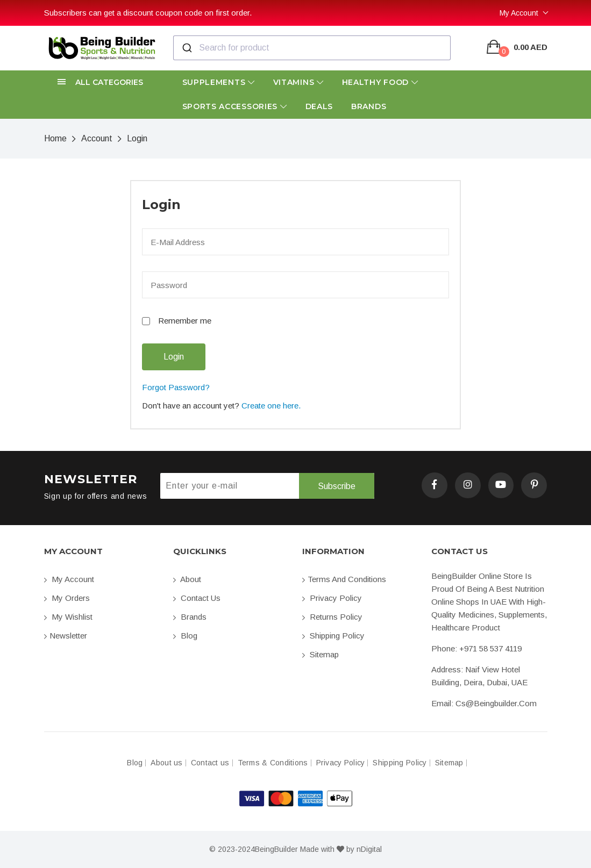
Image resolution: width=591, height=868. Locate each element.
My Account (519, 13)
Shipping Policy (333, 636)
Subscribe (337, 486)
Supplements (219, 82)
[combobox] (312, 48)
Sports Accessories (235, 106)
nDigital (369, 849)
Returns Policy (332, 617)
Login (137, 138)
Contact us (197, 598)
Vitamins (298, 82)
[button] (102, 83)
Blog (185, 636)
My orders (67, 598)
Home (55, 138)
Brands (369, 106)
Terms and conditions (344, 579)
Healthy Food (380, 82)
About (187, 579)
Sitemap (321, 654)
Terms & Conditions (273, 763)
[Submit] (186, 48)
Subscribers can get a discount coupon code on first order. (148, 13)
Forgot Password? (176, 387)
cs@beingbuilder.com (496, 703)
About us (166, 763)
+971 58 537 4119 (490, 648)
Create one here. (271, 406)
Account (97, 138)
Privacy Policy (332, 598)
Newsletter (66, 636)
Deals (319, 106)
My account (69, 579)
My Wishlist (68, 617)
